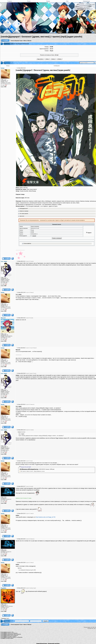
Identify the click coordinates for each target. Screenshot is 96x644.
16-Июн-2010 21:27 (21, 486)
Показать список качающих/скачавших (17, 44)
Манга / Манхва (27, 41)
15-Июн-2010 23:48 (21, 373)
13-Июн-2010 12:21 (21, 261)
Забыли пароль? (89, 9)
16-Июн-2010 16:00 (21, 461)
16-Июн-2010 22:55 (21, 539)
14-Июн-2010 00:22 (21, 348)
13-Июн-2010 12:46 (21, 292)
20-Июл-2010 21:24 (21, 588)
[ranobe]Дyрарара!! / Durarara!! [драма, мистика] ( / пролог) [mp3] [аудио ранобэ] (41, 37)
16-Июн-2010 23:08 (21, 563)
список (34, 236)
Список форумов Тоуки (17, 41)
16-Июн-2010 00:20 (21, 404)
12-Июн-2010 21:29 (21, 68)
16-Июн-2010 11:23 (21, 430)
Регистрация (81, 9)
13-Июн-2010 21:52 (21, 318)
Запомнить (91, 4)
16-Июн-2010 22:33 (21, 514)
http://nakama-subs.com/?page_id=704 (46, 517)
